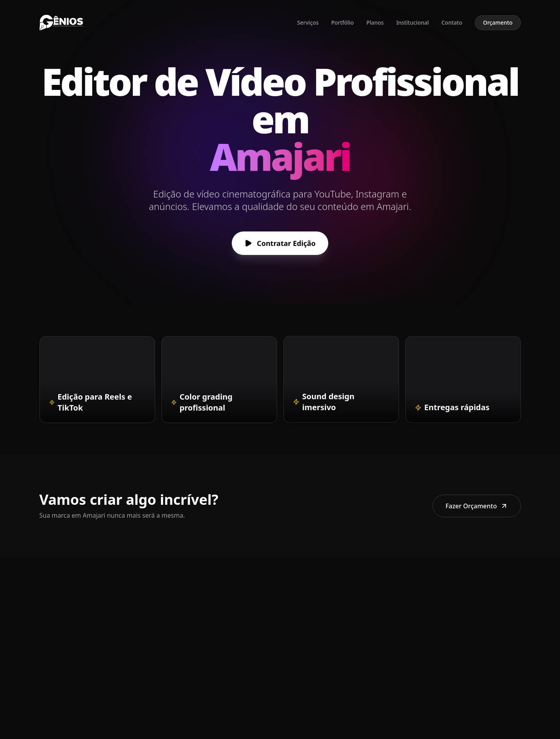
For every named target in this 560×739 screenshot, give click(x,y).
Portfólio (342, 22)
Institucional (413, 22)
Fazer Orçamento (477, 506)
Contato (452, 22)
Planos (375, 22)
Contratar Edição (280, 243)
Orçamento (498, 22)
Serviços (308, 22)
